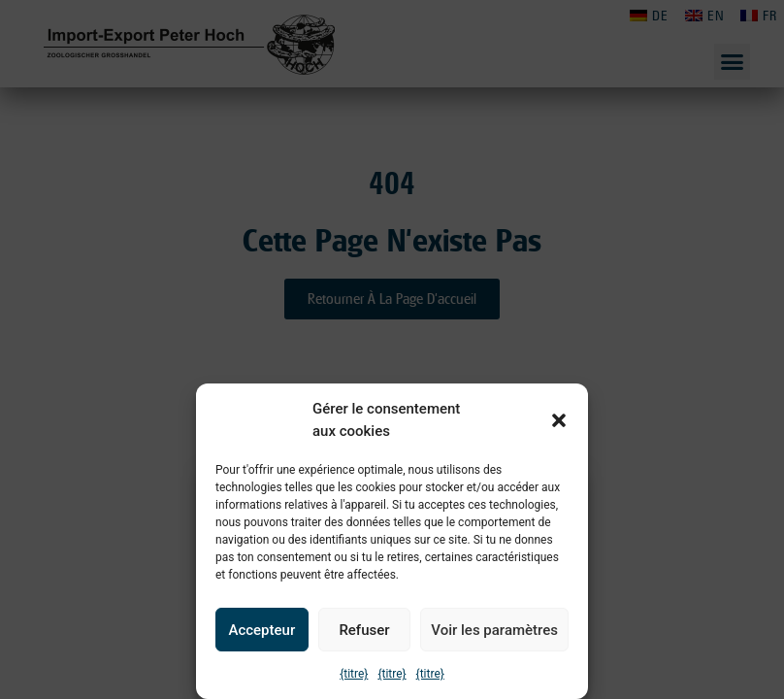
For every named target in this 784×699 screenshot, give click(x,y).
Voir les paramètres (494, 630)
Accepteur (261, 630)
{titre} (354, 674)
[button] (559, 420)
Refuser (364, 630)
